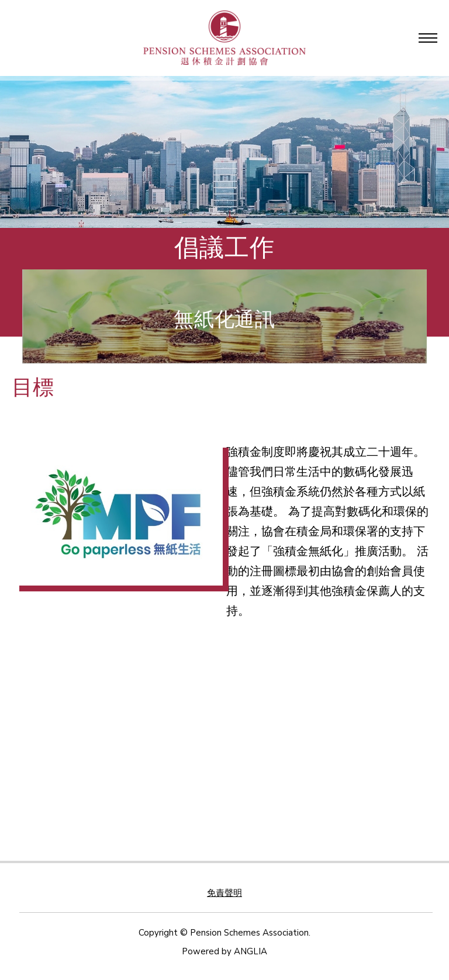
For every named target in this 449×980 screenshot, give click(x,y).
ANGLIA (251, 951)
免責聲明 (224, 893)
